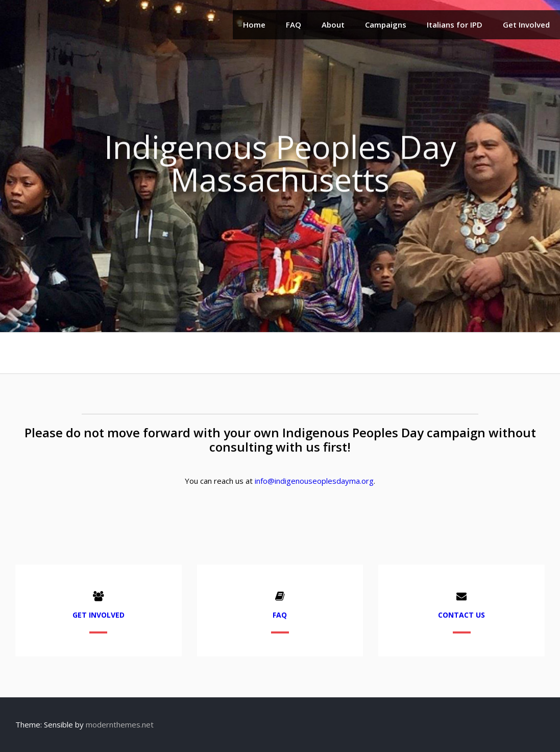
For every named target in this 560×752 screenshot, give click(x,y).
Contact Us (461, 615)
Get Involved (526, 25)
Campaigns (386, 25)
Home (254, 25)
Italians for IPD (455, 25)
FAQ (294, 25)
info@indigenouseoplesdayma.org (314, 481)
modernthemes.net (120, 724)
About (333, 25)
